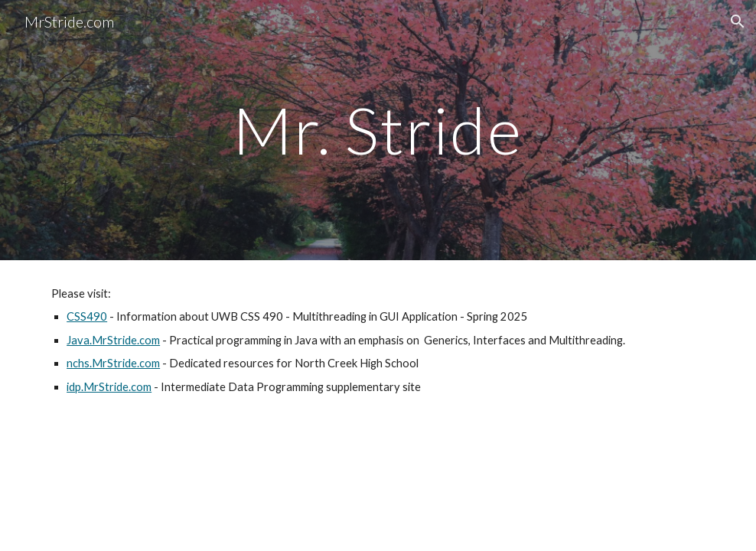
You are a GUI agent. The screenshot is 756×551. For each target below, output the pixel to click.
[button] (738, 21)
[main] (378, 130)
